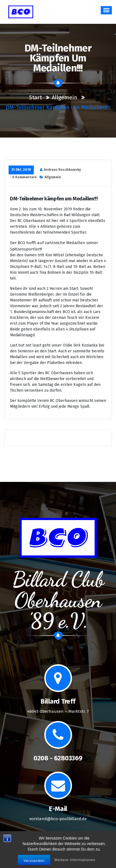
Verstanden (34, 862)
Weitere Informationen (75, 861)
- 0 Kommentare (23, 177)
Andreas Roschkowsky (62, 170)
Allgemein (65, 97)
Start (35, 97)
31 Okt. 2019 (21, 170)
